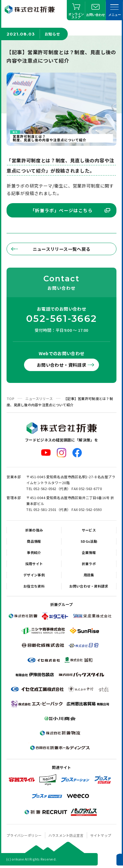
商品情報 (34, 541)
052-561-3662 (61, 319)
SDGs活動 (89, 541)
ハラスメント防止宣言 (66, 835)
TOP (10, 398)
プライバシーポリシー (24, 835)
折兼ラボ (89, 564)
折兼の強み (34, 530)
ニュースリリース (39, 398)
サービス (89, 530)
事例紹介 (34, 552)
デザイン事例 (34, 575)
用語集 (89, 575)
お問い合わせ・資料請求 (61, 365)
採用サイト (34, 564)
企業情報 (89, 552)
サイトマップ (101, 835)
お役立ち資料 (34, 586)
